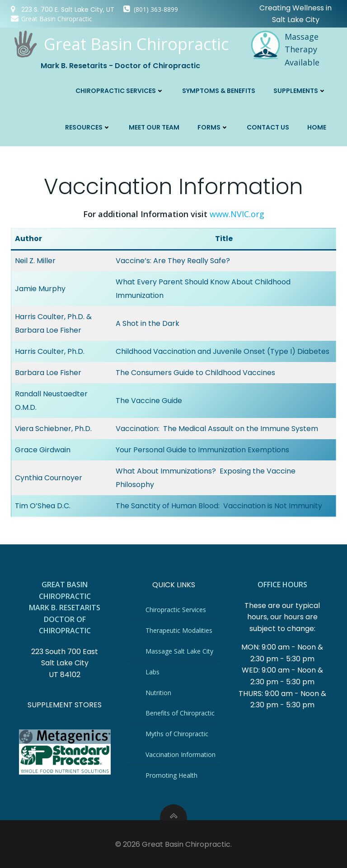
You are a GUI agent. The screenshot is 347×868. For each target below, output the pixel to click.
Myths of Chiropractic (177, 733)
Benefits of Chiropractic (181, 712)
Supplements (301, 89)
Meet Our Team (155, 126)
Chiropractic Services (121, 89)
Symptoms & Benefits (220, 89)
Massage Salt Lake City (180, 650)
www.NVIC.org (237, 212)
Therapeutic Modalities (179, 629)
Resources (89, 126)
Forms (214, 126)
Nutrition (159, 692)
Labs (153, 671)
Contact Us (269, 126)
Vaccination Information (181, 754)
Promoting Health (172, 774)
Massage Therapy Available (302, 49)
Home (318, 126)
